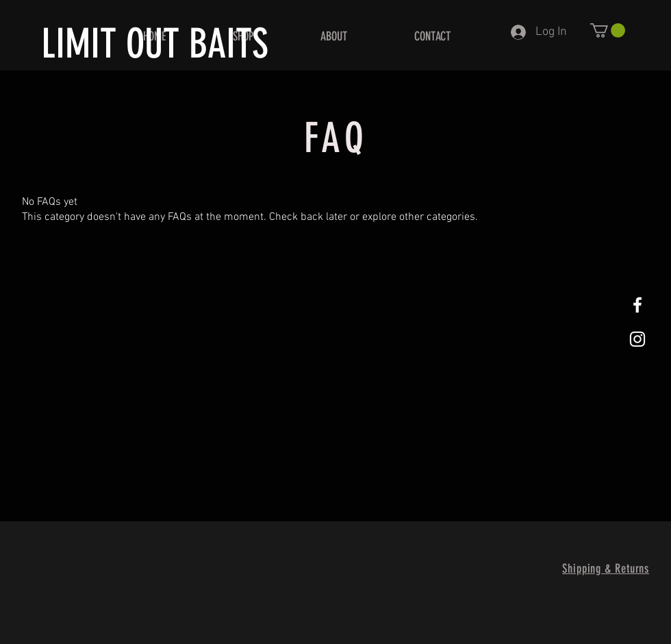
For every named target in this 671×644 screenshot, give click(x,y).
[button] (608, 30)
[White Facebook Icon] (637, 305)
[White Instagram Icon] (637, 339)
